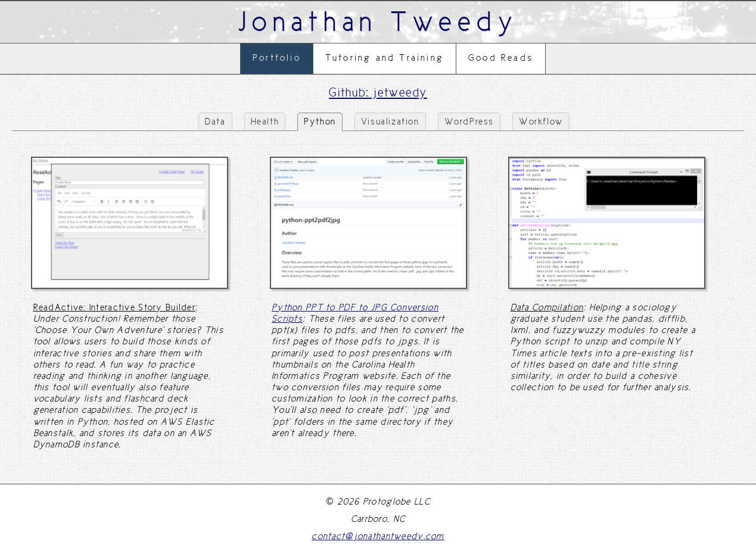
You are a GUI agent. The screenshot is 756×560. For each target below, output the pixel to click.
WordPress (469, 122)
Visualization (390, 122)
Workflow (541, 122)
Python (320, 122)
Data (215, 122)
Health (265, 122)
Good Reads (501, 58)
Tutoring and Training (385, 58)
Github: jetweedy (378, 92)
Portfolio (277, 58)
